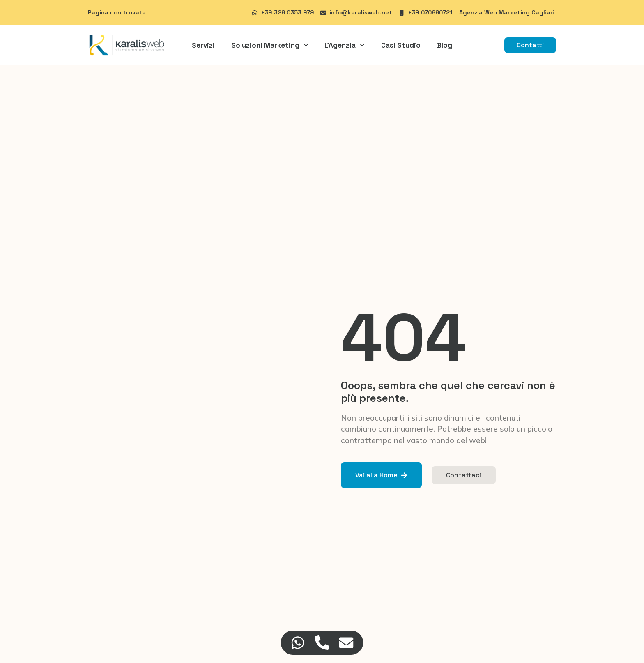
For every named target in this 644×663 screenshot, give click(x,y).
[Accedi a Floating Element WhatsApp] (298, 643)
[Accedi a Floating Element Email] (346, 643)
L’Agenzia (345, 45)
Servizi (203, 45)
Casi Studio (401, 45)
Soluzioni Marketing (270, 45)
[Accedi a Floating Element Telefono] (322, 643)
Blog (445, 45)
